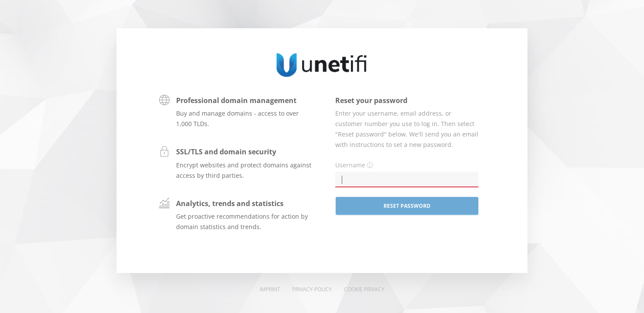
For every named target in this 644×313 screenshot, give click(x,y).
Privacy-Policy (312, 289)
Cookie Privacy (364, 289)
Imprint (270, 289)
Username (350, 165)
